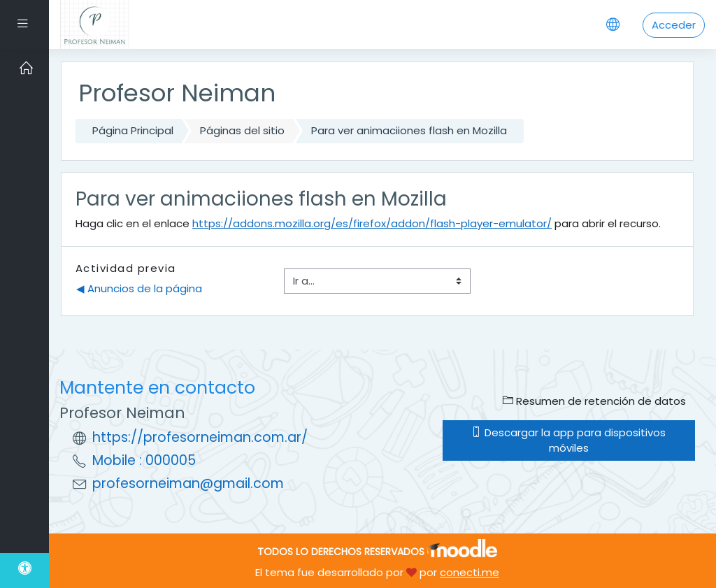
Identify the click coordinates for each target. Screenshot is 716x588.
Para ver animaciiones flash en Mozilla (409, 130)
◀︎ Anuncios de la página (139, 288)
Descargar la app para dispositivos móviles (568, 440)
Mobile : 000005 (144, 460)
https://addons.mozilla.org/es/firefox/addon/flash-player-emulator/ (372, 223)
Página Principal (133, 130)
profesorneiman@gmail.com (188, 483)
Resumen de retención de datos (594, 401)
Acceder (674, 25)
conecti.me (470, 572)
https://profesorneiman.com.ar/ (200, 437)
